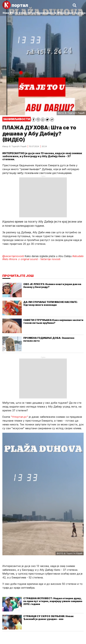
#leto (5, 259)
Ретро (31, 13)
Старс (23, 13)
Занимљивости (46, 13)
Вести (14, 13)
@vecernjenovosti (13, 256)
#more (13, 259)
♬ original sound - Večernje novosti (39, 259)
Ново (6, 13)
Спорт (69, 13)
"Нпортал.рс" (19, 417)
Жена (61, 13)
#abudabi (78, 256)
